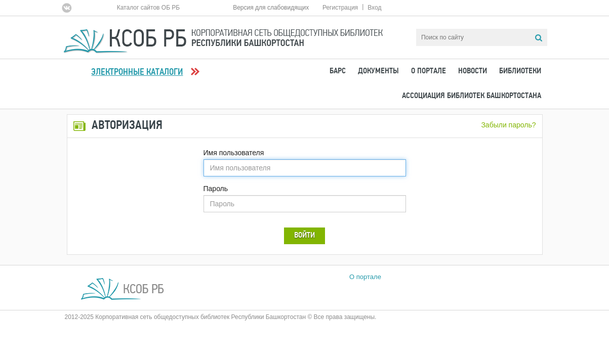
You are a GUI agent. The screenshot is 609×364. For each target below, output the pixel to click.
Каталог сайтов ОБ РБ (149, 8)
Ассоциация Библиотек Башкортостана (472, 96)
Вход (374, 8)
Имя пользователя (234, 153)
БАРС (338, 71)
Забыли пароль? (508, 125)
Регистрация (340, 8)
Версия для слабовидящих (271, 8)
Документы (378, 71)
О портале (429, 71)
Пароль (216, 189)
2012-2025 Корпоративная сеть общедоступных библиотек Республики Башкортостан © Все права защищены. (221, 317)
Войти (304, 236)
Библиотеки (520, 71)
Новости (473, 71)
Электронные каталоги (137, 73)
